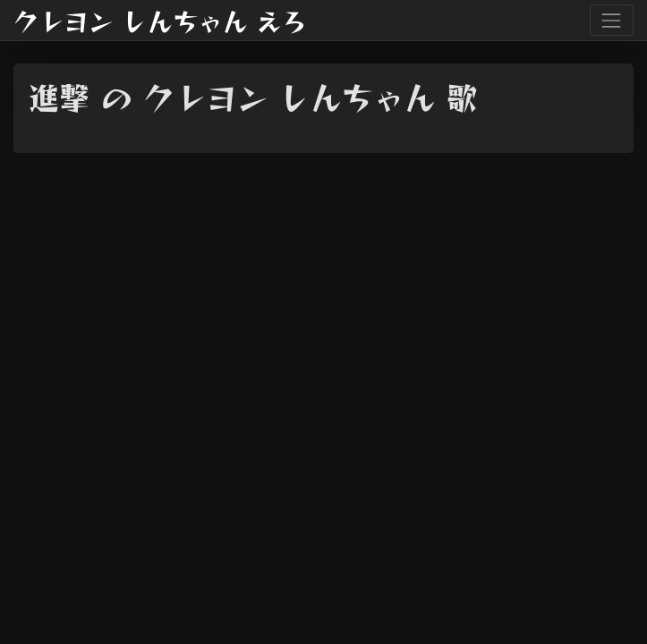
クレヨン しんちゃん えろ (160, 21)
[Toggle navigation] (612, 20)
